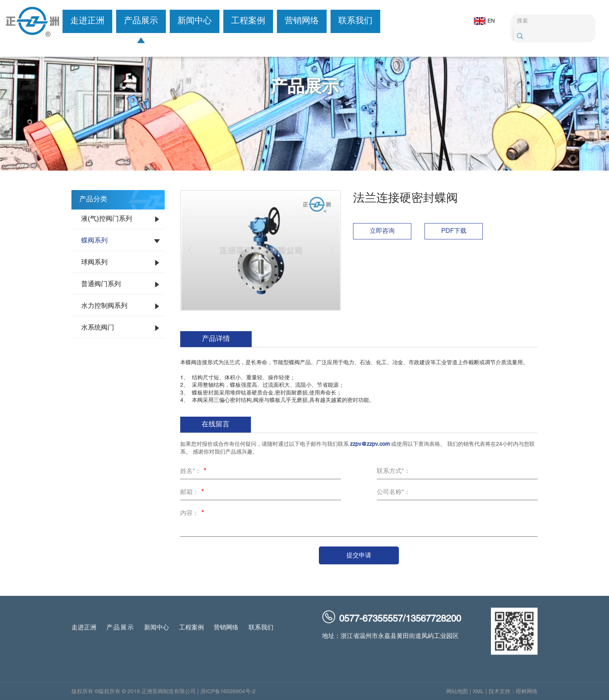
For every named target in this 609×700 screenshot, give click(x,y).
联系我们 (355, 21)
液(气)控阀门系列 (107, 219)
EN (480, 21)
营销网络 (302, 21)
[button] (190, 250)
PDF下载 (454, 231)
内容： (193, 514)
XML (478, 695)
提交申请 (359, 555)
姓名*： (195, 472)
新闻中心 (195, 21)
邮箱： (193, 493)
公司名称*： (393, 492)
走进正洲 (87, 21)
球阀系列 (94, 263)
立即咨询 (382, 231)
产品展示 (141, 21)
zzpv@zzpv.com (370, 444)
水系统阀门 (98, 328)
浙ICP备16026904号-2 (228, 695)
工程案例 (248, 21)
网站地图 (457, 695)
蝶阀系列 (94, 241)
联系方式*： (393, 471)
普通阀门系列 (101, 285)
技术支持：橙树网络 (513, 695)
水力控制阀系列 (104, 306)
